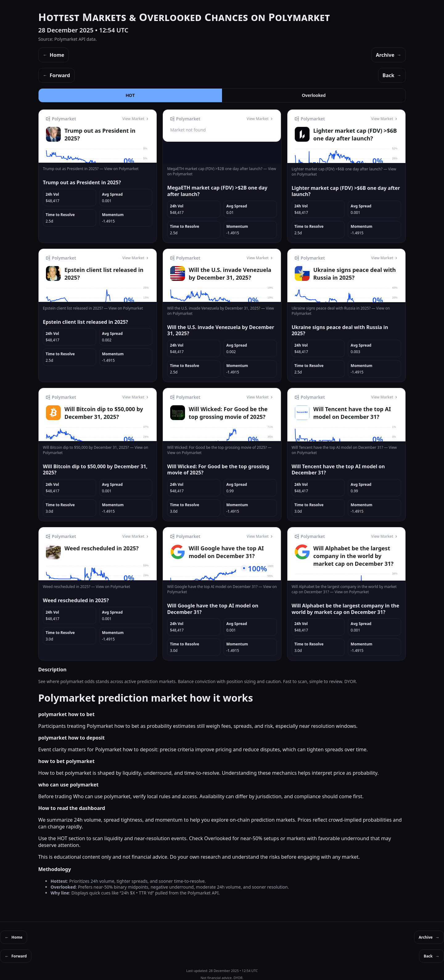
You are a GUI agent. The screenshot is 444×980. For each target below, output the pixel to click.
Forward (56, 75)
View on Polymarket (121, 169)
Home (53, 55)
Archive (388, 55)
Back (392, 75)
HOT (130, 95)
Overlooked (314, 95)
